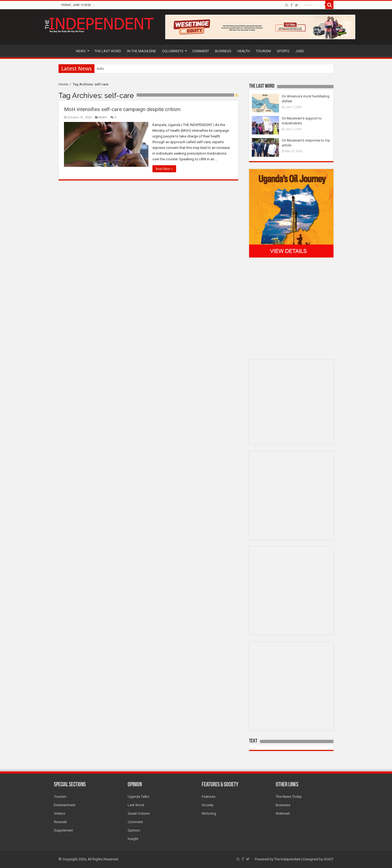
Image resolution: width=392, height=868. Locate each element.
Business (283, 805)
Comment (135, 822)
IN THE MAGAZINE (142, 51)
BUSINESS (223, 51)
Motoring (209, 813)
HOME (66, 50)
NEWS (81, 51)
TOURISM (263, 51)
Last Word (136, 805)
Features (209, 797)
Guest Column (139, 813)
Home (63, 84)
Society (208, 805)
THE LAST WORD (108, 51)
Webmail (283, 813)
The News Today (289, 797)
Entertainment (65, 805)
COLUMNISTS (173, 51)
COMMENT (201, 51)
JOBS (300, 51)
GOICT (329, 859)
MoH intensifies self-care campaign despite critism (122, 109)
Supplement (63, 830)
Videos (59, 813)
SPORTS (283, 51)
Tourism (60, 797)
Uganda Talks (138, 797)
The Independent (287, 859)
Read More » (164, 169)
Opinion (134, 830)
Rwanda (60, 822)
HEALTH (244, 51)
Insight (133, 839)
